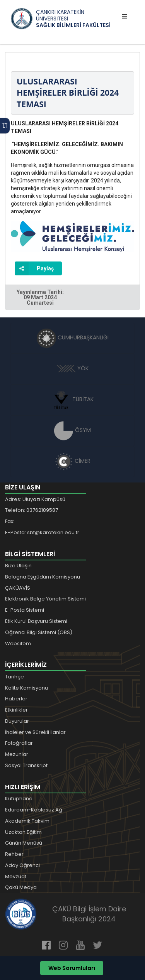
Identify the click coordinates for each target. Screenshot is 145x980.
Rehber (14, 854)
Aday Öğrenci (22, 865)
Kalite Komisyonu (26, 688)
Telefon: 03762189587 (32, 510)
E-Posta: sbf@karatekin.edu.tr (42, 532)
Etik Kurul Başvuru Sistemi (36, 621)
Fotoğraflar (19, 743)
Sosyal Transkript (26, 765)
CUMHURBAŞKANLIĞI (73, 337)
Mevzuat (16, 876)
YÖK (72, 368)
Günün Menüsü (24, 843)
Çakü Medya (21, 887)
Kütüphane (19, 799)
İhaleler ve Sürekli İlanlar (35, 732)
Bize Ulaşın (18, 566)
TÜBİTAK (72, 399)
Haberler (16, 699)
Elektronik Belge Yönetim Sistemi (45, 599)
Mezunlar (17, 754)
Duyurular (17, 721)
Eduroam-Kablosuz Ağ (34, 810)
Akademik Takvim (27, 821)
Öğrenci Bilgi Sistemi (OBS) (39, 632)
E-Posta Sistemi (25, 610)
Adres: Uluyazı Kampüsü (35, 499)
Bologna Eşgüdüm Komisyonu (43, 577)
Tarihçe (14, 677)
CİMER (73, 461)
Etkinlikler (16, 710)
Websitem (18, 643)
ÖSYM (72, 430)
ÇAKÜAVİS (18, 588)
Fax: (10, 521)
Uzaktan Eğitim (23, 832)
